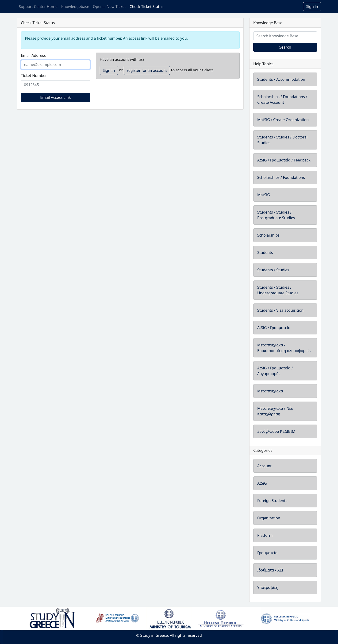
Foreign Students (272, 501)
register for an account (147, 70)
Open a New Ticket (109, 7)
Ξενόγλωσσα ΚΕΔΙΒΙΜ (276, 431)
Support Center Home (38, 7)
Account (264, 466)
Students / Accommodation (281, 79)
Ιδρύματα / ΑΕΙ (270, 570)
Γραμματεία (267, 553)
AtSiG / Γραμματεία (274, 328)
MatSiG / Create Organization (283, 120)
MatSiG (264, 195)
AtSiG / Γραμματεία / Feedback (284, 160)
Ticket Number (34, 76)
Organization (269, 518)
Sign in (312, 7)
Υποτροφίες (268, 587)
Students (265, 253)
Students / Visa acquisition (280, 310)
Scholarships (268, 235)
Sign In (109, 70)
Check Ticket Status (146, 7)
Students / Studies (273, 270)
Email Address (33, 55)
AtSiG (262, 483)
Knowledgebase (75, 7)
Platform (265, 535)
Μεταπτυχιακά (270, 391)
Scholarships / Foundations (281, 177)
